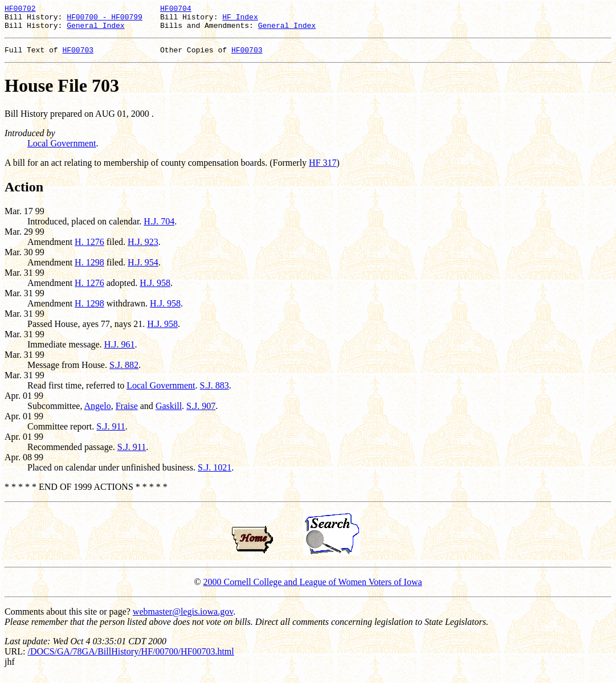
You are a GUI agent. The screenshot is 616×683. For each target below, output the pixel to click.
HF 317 (323, 169)
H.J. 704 (159, 228)
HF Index (240, 20)
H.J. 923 (143, 249)
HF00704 (176, 10)
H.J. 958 (155, 290)
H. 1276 (89, 249)
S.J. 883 (215, 392)
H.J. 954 (143, 269)
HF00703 (78, 56)
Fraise (127, 413)
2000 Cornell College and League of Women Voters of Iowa (313, 589)
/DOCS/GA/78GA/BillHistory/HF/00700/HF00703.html (130, 658)
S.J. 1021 (215, 474)
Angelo (98, 413)
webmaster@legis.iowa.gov (183, 618)
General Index (95, 30)
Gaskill (169, 413)
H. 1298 (89, 269)
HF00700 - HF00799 (105, 20)
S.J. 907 (201, 413)
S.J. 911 (111, 433)
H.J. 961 (120, 351)
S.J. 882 (124, 372)
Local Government (62, 150)
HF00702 (20, 10)
